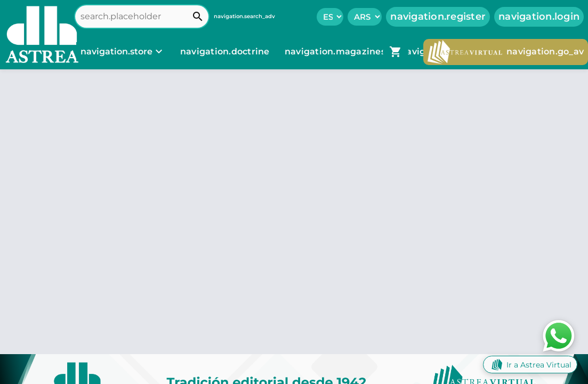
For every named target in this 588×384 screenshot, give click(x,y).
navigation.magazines (336, 51)
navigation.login (539, 17)
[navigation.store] (123, 52)
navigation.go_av (506, 52)
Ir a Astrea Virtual (530, 365)
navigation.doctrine (225, 51)
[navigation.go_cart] (396, 52)
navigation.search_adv (244, 16)
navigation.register (438, 17)
